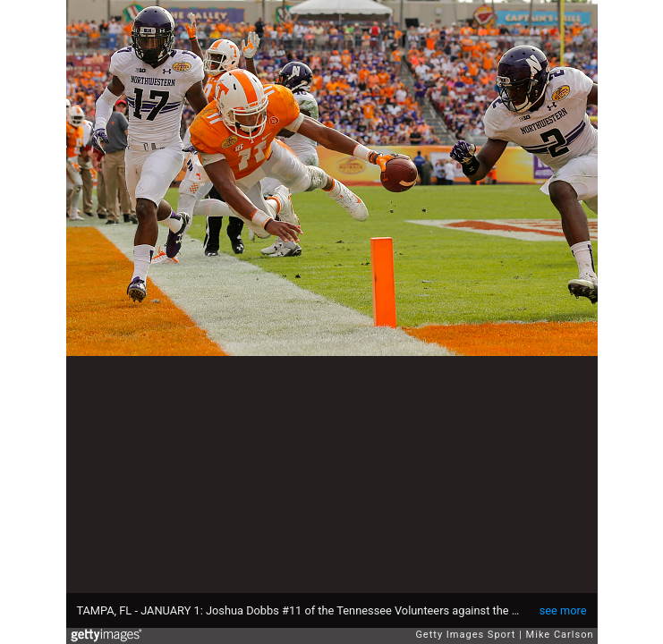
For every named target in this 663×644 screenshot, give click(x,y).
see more (563, 610)
